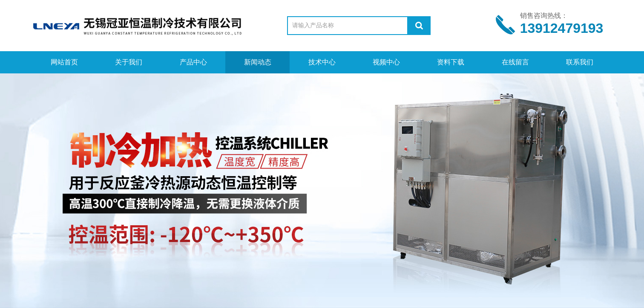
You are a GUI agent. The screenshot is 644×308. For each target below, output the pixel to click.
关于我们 (129, 62)
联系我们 (580, 62)
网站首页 (64, 62)
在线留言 (515, 62)
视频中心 (386, 62)
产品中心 (193, 62)
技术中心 (322, 62)
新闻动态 (258, 62)
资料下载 (451, 62)
